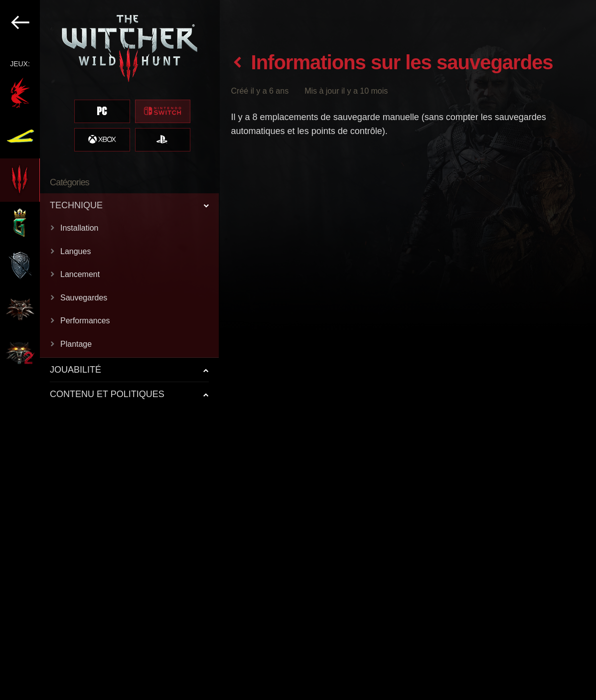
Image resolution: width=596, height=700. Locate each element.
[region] (110, 350)
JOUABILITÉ (75, 370)
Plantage (76, 344)
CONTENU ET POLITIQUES (107, 394)
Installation (79, 228)
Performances (85, 321)
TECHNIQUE (76, 205)
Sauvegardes (84, 298)
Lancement (80, 274)
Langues (75, 251)
